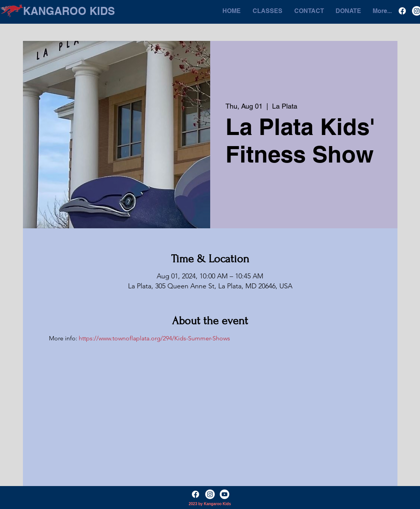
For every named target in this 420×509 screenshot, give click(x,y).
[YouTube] (225, 494)
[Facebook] (402, 11)
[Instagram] (210, 494)
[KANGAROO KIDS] (69, 11)
